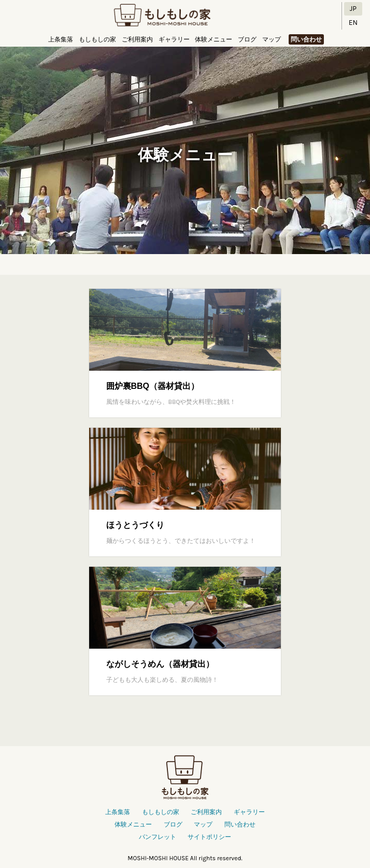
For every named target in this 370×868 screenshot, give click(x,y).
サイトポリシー (209, 837)
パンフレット (158, 837)
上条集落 (61, 39)
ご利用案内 (137, 39)
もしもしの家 (162, 16)
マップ (272, 39)
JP (353, 9)
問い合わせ (306, 39)
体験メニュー (214, 39)
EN (353, 23)
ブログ (247, 39)
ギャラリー (174, 39)
